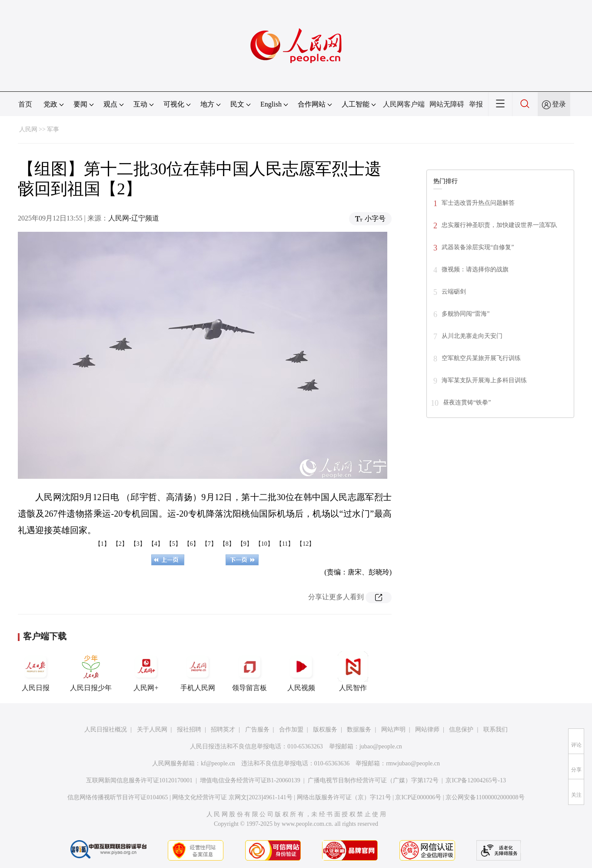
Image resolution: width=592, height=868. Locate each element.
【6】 (191, 544)
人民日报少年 (91, 671)
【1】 (102, 544)
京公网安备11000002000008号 (485, 797)
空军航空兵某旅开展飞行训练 (481, 358)
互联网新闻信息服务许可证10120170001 (139, 780)
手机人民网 (198, 671)
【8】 (227, 544)
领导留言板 (249, 671)
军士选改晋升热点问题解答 (478, 203)
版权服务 (325, 729)
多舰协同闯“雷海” (466, 314)
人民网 (28, 129)
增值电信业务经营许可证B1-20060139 (250, 780)
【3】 (138, 544)
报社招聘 (189, 729)
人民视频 (301, 671)
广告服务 (257, 729)
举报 (476, 104)
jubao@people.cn (381, 746)
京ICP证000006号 (418, 797)
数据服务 (359, 729)
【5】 (174, 544)
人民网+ (146, 671)
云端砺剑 (454, 292)
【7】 (209, 544)
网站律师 (427, 729)
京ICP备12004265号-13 (476, 780)
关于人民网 (152, 729)
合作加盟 (291, 729)
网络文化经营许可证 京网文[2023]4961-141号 (232, 797)
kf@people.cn (218, 763)
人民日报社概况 (106, 729)
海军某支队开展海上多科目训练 (484, 380)
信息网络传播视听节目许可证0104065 (118, 797)
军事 (53, 129)
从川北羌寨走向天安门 (472, 336)
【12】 (306, 544)
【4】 (156, 544)
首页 (25, 104)
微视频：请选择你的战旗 (475, 269)
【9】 (245, 544)
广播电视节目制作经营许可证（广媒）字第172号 (373, 780)
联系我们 (496, 729)
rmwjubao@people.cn (413, 763)
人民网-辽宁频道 (134, 218)
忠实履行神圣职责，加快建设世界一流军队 (499, 225)
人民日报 (36, 671)
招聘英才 (223, 729)
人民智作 (353, 671)
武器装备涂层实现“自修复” (478, 247)
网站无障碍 (447, 104)
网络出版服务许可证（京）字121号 (344, 797)
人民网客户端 (404, 104)
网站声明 (393, 729)
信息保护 (461, 729)
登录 (559, 104)
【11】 (285, 544)
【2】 (120, 544)
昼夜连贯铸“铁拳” (467, 402)
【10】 (264, 544)
